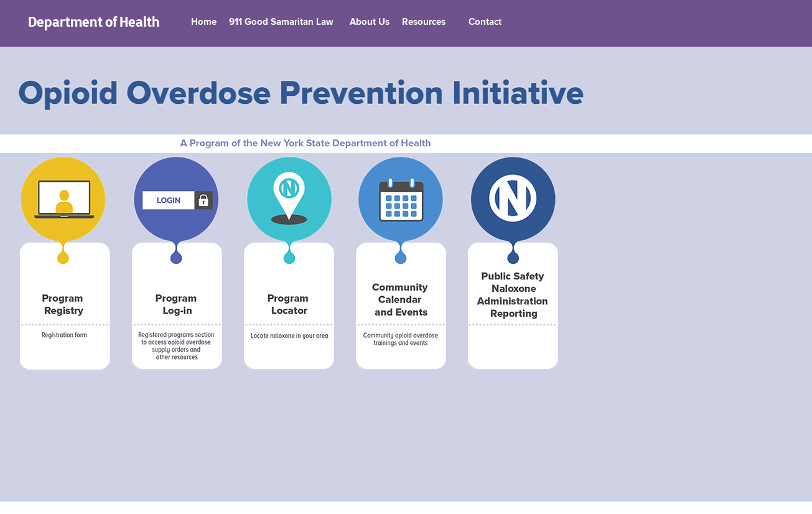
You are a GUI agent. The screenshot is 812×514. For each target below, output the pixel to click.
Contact (485, 22)
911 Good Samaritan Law (281, 22)
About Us (370, 22)
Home (204, 22)
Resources (424, 22)
